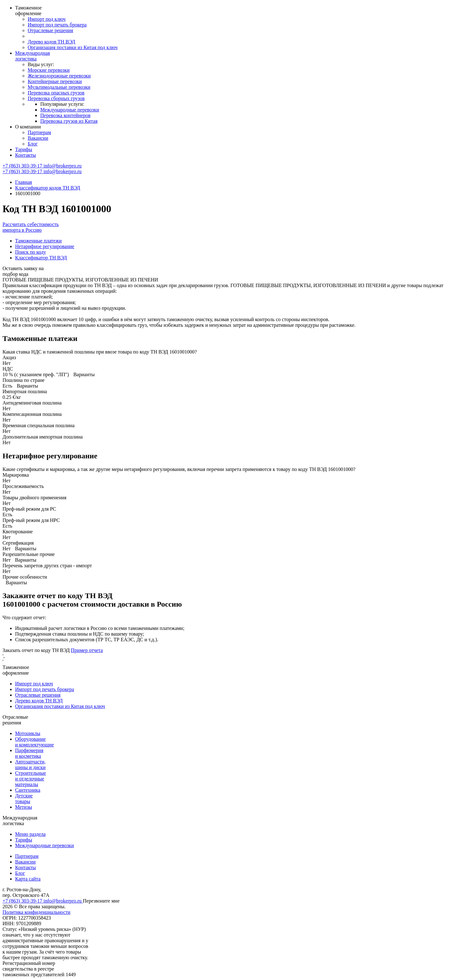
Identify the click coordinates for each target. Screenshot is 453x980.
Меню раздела (30, 834)
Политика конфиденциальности (36, 912)
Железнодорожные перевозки (59, 76)
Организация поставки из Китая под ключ (73, 47)
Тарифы (24, 149)
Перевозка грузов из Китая (69, 121)
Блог (33, 144)
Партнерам (39, 132)
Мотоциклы (28, 733)
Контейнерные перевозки (55, 81)
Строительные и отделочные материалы (31, 779)
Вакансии (38, 138)
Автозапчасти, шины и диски (30, 765)
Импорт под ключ (47, 19)
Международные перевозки (70, 110)
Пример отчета (87, 650)
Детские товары (24, 799)
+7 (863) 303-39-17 (23, 166)
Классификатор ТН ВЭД (41, 258)
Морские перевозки (49, 70)
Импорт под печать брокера (57, 25)
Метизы (24, 807)
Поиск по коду (31, 252)
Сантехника (28, 790)
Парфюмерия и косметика (29, 753)
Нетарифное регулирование (45, 246)
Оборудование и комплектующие (34, 742)
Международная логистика (33, 56)
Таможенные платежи (38, 241)
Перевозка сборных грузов (56, 98)
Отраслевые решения (50, 30)
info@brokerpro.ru (62, 166)
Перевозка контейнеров (65, 115)
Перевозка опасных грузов (56, 93)
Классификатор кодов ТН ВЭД (48, 188)
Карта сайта (28, 879)
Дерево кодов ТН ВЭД (51, 42)
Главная (24, 182)
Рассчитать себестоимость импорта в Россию (31, 227)
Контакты (25, 155)
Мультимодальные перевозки (59, 87)
